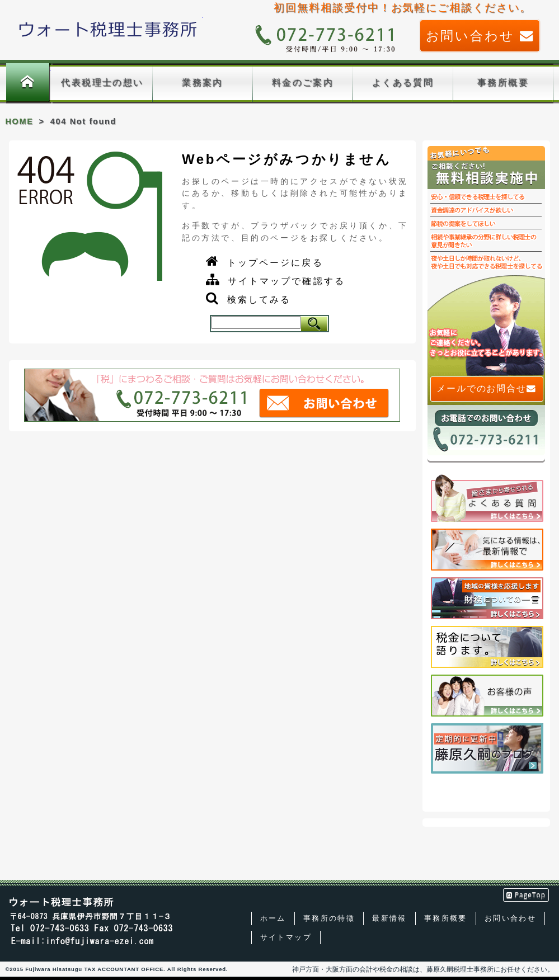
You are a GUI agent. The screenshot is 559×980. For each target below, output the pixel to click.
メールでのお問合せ (487, 389)
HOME (20, 121)
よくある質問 (403, 83)
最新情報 (389, 918)
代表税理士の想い (102, 83)
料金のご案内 (303, 83)
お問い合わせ (480, 36)
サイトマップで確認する (286, 281)
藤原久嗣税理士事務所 (108, 29)
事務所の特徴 (329, 918)
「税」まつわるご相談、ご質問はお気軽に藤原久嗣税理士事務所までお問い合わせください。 (212, 395)
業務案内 (203, 83)
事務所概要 (503, 83)
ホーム (28, 83)
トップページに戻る (275, 263)
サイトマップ (286, 937)
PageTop (526, 894)
